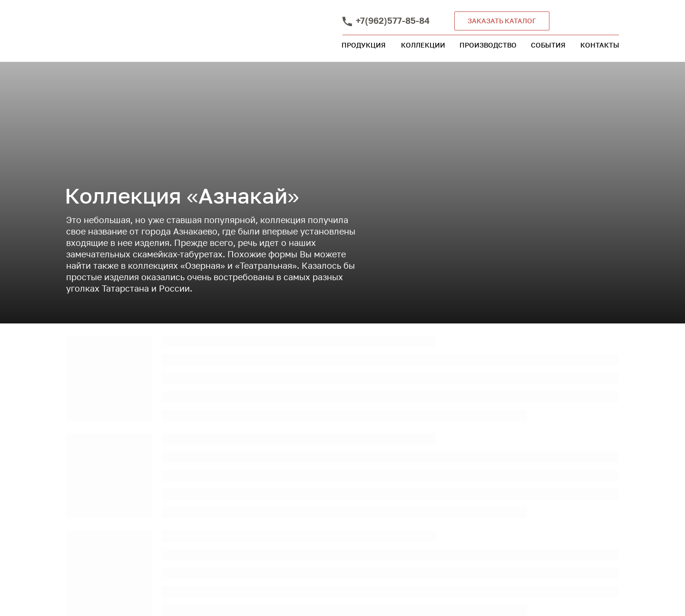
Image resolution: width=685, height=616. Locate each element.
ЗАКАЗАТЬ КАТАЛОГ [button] (502, 21)
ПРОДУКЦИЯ (364, 45)
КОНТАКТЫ (600, 45)
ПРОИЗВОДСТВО (488, 45)
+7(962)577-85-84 (393, 20)
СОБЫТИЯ (548, 45)
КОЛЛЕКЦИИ (423, 45)
